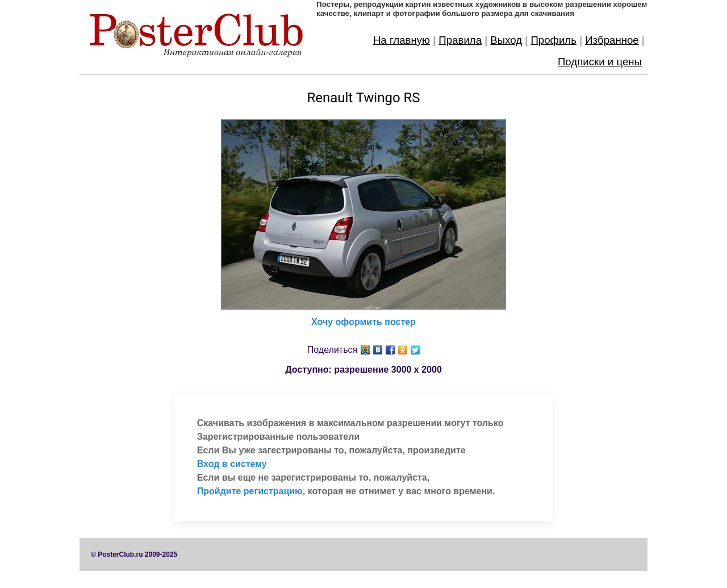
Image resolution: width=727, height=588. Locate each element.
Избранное (612, 40)
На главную (402, 40)
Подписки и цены (600, 62)
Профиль (553, 40)
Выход (506, 40)
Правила (460, 40)
